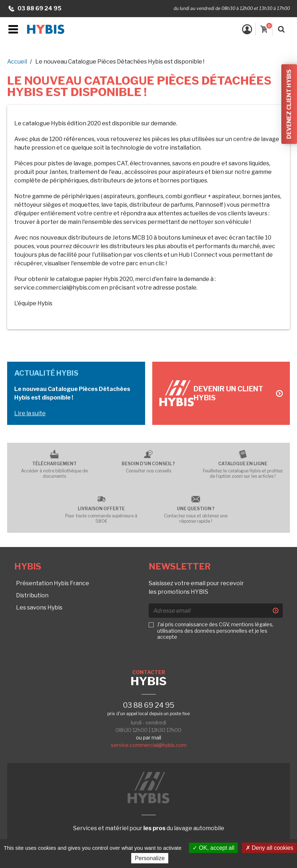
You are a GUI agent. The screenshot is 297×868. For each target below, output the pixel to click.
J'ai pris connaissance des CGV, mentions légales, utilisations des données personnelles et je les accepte (215, 631)
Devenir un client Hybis (238, 393)
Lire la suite (30, 413)
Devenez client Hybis (289, 104)
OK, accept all (213, 848)
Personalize (150, 858)
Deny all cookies (270, 848)
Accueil (17, 62)
